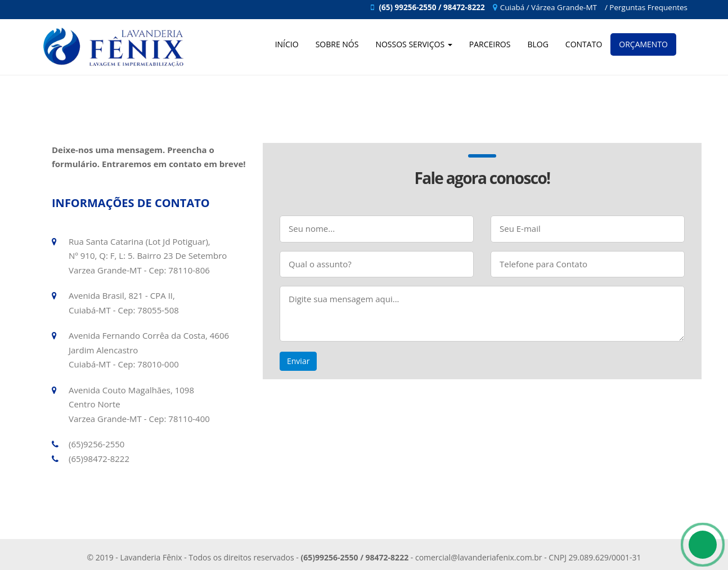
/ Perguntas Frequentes (646, 7)
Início (287, 44)
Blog (538, 44)
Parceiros (490, 44)
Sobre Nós (337, 44)
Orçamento (643, 44)
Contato (584, 44)
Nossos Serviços (414, 44)
